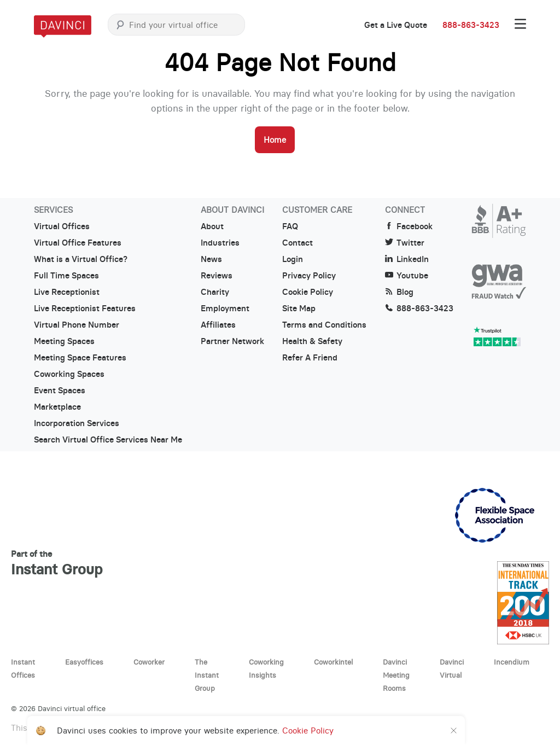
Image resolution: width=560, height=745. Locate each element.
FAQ (290, 226)
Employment (225, 309)
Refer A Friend (310, 358)
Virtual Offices (62, 226)
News (211, 259)
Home (275, 140)
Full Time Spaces (66, 276)
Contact (297, 243)
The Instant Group (207, 675)
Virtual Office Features (78, 243)
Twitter (405, 243)
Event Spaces (60, 391)
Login (293, 259)
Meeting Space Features (80, 358)
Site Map (299, 309)
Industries (220, 243)
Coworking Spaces (69, 374)
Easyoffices (84, 662)
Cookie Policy (308, 292)
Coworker (149, 662)
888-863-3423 (471, 25)
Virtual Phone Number (77, 325)
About (212, 226)
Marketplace (57, 407)
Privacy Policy (309, 276)
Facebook (409, 226)
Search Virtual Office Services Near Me (108, 440)
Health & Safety (312, 341)
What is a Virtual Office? (81, 259)
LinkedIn (407, 259)
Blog (399, 292)
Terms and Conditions (324, 325)
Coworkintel (333, 662)
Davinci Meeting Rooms (396, 675)
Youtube (407, 276)
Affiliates (218, 325)
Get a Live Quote (396, 25)
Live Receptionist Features (85, 309)
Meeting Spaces (64, 341)
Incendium (512, 662)
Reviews (217, 276)
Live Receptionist (67, 292)
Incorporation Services (77, 423)
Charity (215, 292)
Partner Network (232, 341)
